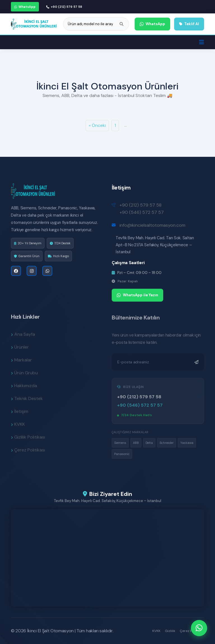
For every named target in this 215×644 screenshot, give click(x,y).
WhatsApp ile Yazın (137, 295)
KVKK (156, 631)
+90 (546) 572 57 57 (142, 212)
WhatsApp (25, 7)
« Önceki (97, 125)
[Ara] (121, 24)
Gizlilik (170, 631)
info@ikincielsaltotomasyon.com (152, 225)
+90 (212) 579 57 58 (64, 7)
